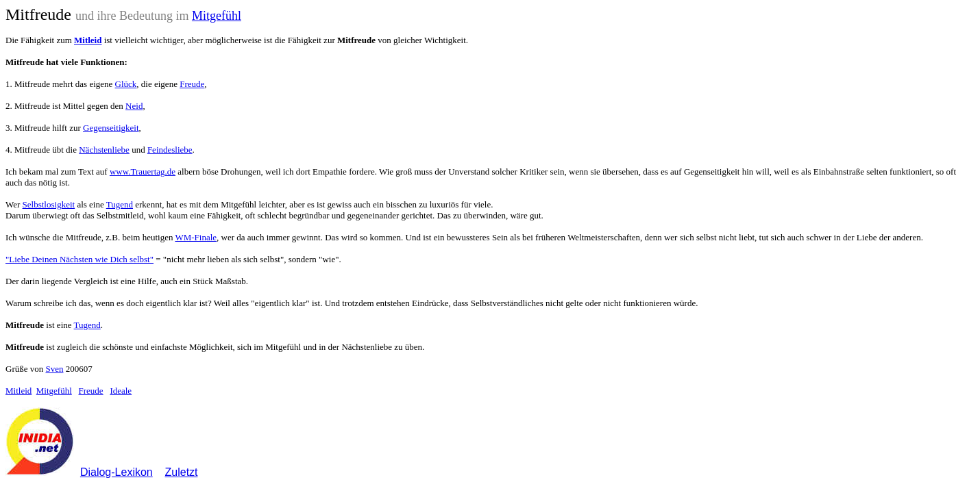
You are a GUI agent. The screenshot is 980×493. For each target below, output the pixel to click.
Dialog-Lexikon (117, 472)
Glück (126, 84)
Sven (55, 369)
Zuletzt (182, 472)
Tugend (120, 204)
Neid (134, 106)
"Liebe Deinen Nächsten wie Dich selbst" (79, 259)
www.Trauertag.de (143, 172)
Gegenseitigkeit (111, 128)
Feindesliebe (170, 150)
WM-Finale (196, 237)
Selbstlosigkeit (49, 204)
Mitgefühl (217, 16)
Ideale (121, 391)
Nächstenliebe (104, 150)
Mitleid (19, 391)
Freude (192, 84)
